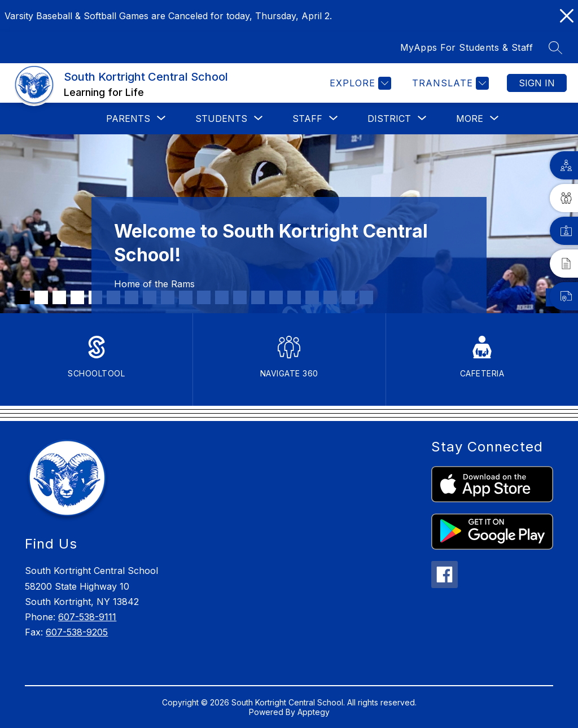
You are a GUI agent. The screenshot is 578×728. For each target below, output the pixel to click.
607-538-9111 (87, 617)
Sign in (537, 83)
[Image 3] (59, 297)
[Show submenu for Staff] (307, 119)
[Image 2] (41, 297)
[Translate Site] (449, 83)
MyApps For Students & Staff (467, 47)
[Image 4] (77, 297)
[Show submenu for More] (470, 119)
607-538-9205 (77, 632)
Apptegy (314, 712)
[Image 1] (23, 297)
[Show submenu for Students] (221, 119)
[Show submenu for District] (389, 119)
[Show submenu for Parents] (128, 119)
